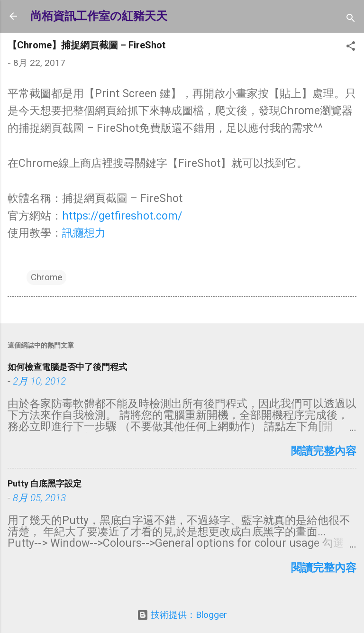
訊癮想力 (84, 233)
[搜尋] (351, 19)
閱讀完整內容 (324, 451)
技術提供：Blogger (182, 615)
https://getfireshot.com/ (122, 216)
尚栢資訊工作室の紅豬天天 (99, 16)
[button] (351, 47)
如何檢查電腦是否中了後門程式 (67, 367)
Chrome (46, 277)
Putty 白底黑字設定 (45, 483)
